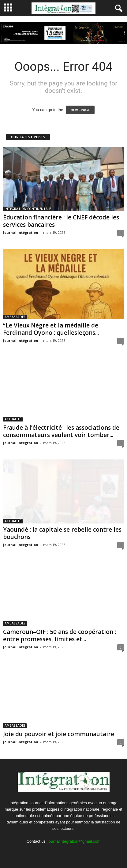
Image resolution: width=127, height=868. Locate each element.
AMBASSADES (15, 317)
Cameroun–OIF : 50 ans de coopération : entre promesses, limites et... (60, 635)
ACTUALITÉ (13, 419)
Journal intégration (21, 232)
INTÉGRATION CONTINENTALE (28, 209)
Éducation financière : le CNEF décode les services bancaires (61, 221)
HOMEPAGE (80, 110)
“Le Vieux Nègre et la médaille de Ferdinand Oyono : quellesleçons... (51, 329)
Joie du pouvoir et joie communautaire (59, 734)
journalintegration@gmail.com (74, 841)
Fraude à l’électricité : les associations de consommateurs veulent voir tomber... (61, 431)
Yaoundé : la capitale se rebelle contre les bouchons (62, 533)
